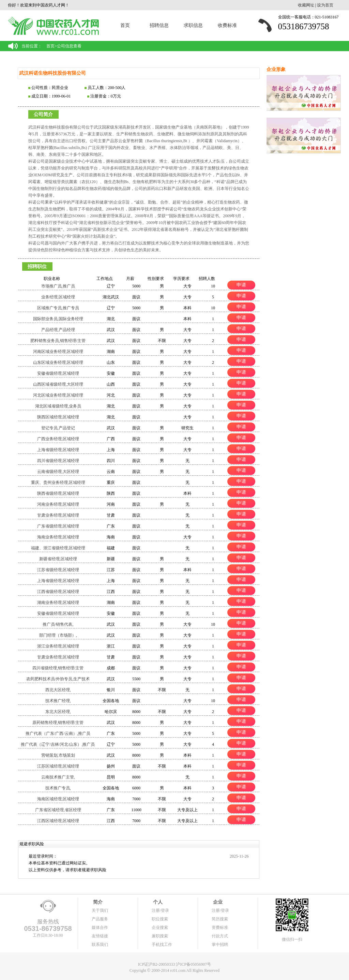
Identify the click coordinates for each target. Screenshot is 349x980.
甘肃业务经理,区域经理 (58, 515)
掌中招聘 (220, 945)
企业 (217, 902)
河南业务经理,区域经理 (58, 504)
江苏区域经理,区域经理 (58, 766)
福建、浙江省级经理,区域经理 (58, 548)
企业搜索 (160, 927)
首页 (125, 25)
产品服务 (100, 919)
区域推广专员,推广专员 (58, 308)
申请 (241, 285)
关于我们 (100, 910)
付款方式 (220, 936)
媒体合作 (100, 927)
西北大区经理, (58, 690)
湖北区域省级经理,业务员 (58, 406)
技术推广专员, (58, 788)
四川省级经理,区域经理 (58, 461)
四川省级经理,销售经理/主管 (58, 668)
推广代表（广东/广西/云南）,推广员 (58, 733)
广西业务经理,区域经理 (58, 439)
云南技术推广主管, (58, 777)
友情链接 (100, 936)
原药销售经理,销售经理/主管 (58, 723)
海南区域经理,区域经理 (58, 799)
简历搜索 (220, 919)
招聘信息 (159, 25)
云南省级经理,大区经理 (58, 472)
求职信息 (193, 25)
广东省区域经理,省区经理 (58, 810)
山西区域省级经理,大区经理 (58, 384)
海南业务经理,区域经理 (58, 537)
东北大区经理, (58, 712)
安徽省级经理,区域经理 (58, 373)
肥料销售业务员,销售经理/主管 (58, 341)
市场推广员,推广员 (58, 286)
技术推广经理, (58, 701)
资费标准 (220, 927)
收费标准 (227, 25)
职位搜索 (160, 919)
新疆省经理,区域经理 (58, 559)
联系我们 (100, 945)
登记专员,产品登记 (58, 428)
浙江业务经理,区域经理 (58, 646)
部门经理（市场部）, (58, 635)
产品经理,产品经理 (58, 330)
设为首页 (325, 5)
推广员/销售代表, (58, 624)
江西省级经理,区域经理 (58, 592)
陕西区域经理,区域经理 (58, 417)
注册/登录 (160, 910)
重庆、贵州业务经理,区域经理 (58, 482)
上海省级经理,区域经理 (58, 450)
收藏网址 (306, 5)
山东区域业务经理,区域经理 (58, 362)
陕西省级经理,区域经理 (58, 493)
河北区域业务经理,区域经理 (58, 395)
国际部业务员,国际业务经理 (58, 319)
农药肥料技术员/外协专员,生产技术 (58, 679)
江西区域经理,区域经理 (58, 821)
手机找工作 (162, 945)
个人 (157, 902)
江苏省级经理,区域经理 (58, 570)
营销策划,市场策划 (58, 755)
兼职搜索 (160, 936)
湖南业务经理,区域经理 (58, 603)
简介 (97, 902)
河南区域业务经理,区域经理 (58, 352)
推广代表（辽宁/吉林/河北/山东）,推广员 (58, 744)
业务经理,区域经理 (58, 297)
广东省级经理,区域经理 (58, 526)
